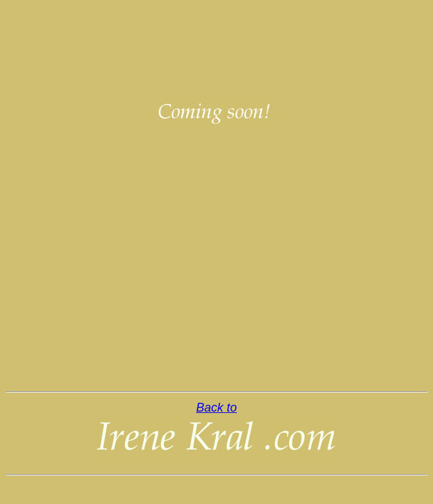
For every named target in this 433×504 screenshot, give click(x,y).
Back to (216, 408)
